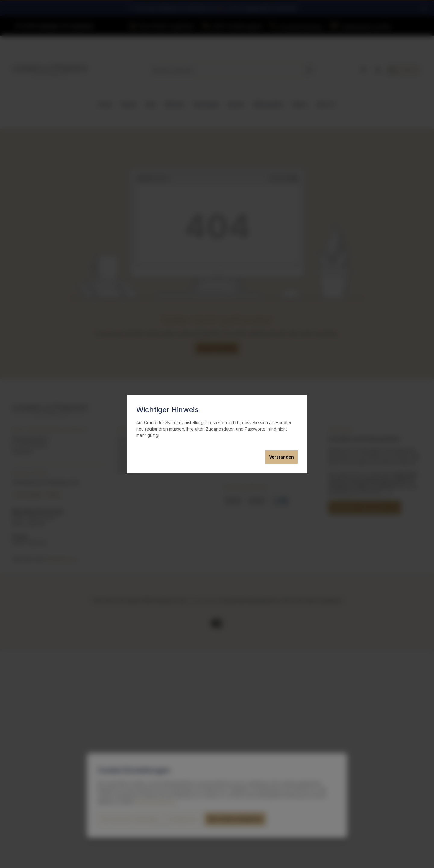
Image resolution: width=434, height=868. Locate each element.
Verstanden (281, 457)
